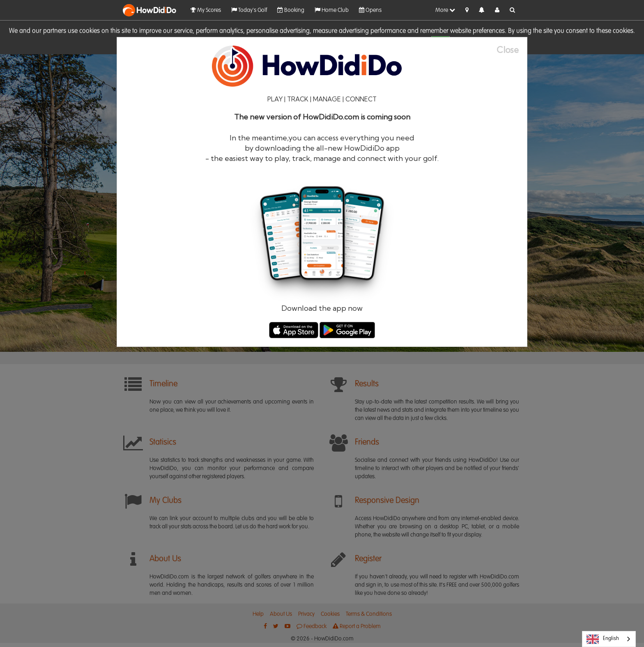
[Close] (512, 50)
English (603, 639)
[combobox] (609, 639)
